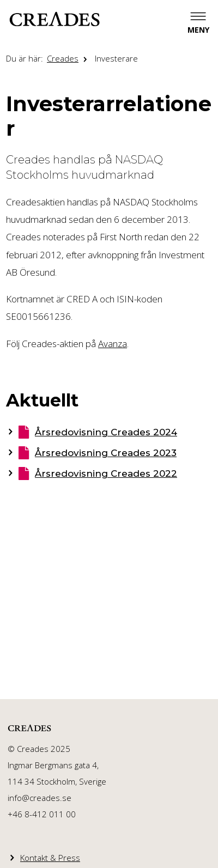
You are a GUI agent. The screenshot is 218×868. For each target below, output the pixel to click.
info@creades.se (40, 798)
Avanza (113, 344)
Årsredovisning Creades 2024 (106, 432)
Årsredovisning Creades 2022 (106, 474)
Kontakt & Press (50, 858)
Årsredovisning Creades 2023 (106, 453)
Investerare (116, 58)
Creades (63, 58)
